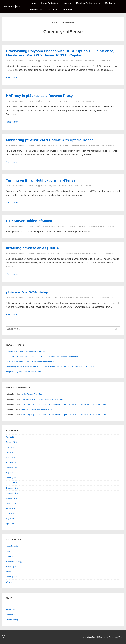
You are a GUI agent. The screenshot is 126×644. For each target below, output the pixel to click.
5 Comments (105, 61)
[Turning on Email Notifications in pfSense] (48, 186)
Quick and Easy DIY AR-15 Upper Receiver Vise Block (42, 399)
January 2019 (11, 442)
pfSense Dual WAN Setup (27, 292)
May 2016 (10, 519)
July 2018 (10, 447)
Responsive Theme (116, 637)
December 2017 (12, 468)
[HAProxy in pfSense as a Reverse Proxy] (49, 101)
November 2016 (12, 493)
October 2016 (11, 498)
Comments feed (12, 615)
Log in (8, 604)
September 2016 (13, 503)
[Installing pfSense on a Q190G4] (47, 254)
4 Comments (90, 186)
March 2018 (11, 457)
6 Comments (91, 101)
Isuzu (68, 3)
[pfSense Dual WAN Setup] (46, 298)
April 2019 (10, 437)
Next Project (12, 6)
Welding (110, 3)
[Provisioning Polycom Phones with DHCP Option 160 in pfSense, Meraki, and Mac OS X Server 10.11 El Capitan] (46, 61)
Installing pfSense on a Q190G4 (32, 248)
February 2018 (12, 462)
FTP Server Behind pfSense (29, 221)
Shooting (36, 10)
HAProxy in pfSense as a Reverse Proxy (39, 96)
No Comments (109, 226)
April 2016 (10, 524)
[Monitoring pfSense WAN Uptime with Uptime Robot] (49, 146)
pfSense (70, 61)
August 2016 (11, 508)
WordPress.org (12, 620)
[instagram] (4, 638)
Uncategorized (12, 577)
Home (33, 3)
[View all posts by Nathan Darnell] (17, 61)
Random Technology (88, 3)
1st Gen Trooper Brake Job (31, 394)
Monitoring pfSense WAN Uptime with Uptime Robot (49, 140)
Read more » (12, 77)
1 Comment (110, 146)
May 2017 (10, 473)
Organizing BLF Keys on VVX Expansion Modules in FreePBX (30, 361)
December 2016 (12, 488)
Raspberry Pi (11, 567)
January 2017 (11, 483)
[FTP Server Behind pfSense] (48, 226)
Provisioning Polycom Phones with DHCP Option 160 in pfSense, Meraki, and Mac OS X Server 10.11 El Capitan (50, 367)
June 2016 (10, 513)
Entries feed (11, 609)
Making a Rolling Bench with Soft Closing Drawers (26, 351)
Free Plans (52, 10)
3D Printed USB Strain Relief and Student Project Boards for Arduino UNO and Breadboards (42, 356)
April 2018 (10, 452)
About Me (68, 10)
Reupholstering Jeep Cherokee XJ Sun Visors (24, 372)
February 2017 (12, 478)
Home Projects (50, 3)
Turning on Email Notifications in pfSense (41, 180)
